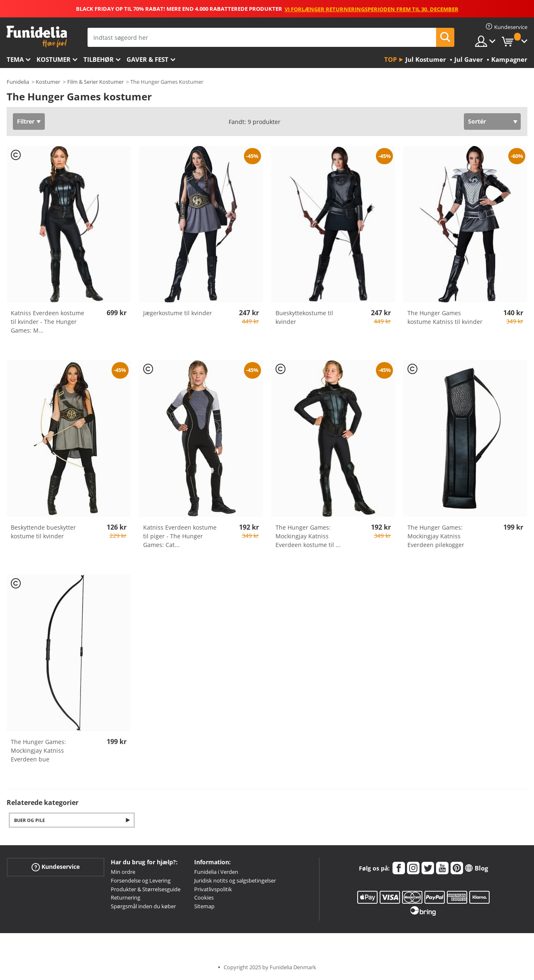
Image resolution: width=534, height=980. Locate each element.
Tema (15, 59)
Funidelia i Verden (216, 872)
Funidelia (18, 82)
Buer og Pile (29, 820)
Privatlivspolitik (213, 889)
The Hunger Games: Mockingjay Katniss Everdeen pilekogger (436, 536)
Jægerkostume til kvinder (178, 313)
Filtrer (26, 121)
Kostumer (54, 59)
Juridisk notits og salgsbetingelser (235, 880)
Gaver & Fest (148, 59)
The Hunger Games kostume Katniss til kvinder (445, 317)
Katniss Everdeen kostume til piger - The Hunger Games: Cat (180, 536)
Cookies (204, 897)
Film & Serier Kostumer (95, 82)
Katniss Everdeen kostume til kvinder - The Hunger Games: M (48, 322)
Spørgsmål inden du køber (143, 906)
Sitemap (204, 906)
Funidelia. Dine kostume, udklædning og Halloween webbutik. (37, 37)
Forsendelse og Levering (141, 880)
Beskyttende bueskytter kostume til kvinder (43, 532)
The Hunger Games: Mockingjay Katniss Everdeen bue (38, 750)
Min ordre (123, 872)
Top (390, 59)
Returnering (126, 897)
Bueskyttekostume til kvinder (304, 317)
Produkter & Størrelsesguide (146, 889)
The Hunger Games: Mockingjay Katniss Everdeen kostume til (308, 536)
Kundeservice (56, 867)
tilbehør (99, 59)
